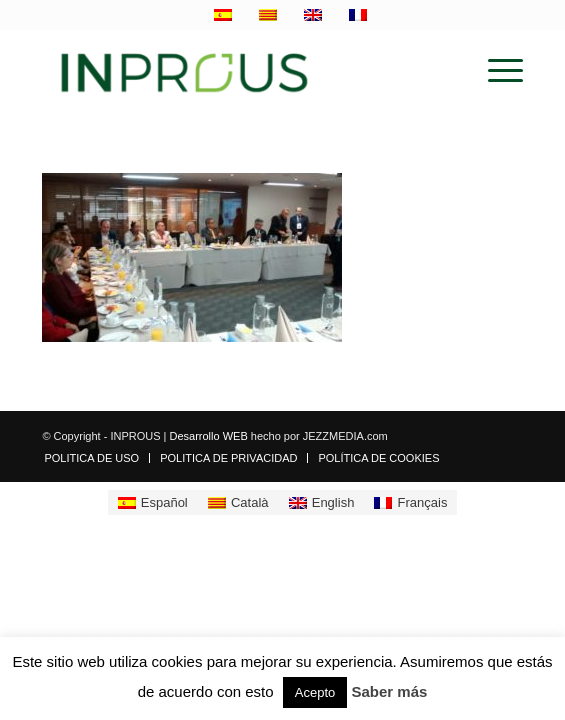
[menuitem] (495, 71)
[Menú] (495, 71)
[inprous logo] (234, 71)
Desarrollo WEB (208, 436)
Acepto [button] (315, 692)
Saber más (389, 691)
